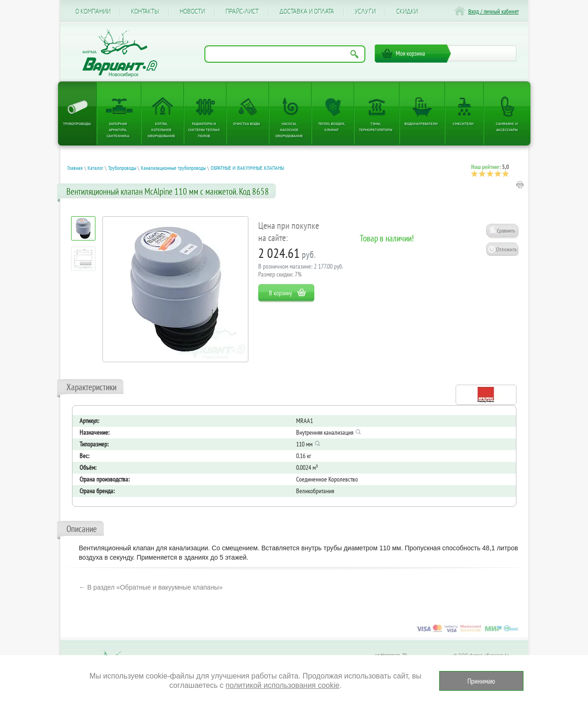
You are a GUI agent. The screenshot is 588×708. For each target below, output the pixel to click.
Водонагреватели (421, 124)
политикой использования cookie (282, 685)
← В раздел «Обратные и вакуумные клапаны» (151, 587)
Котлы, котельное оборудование (162, 130)
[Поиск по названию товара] (285, 54)
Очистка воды (246, 124)
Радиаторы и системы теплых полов (204, 130)
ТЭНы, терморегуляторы (375, 127)
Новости (192, 12)
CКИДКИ (407, 12)
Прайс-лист (242, 12)
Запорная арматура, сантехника (118, 130)
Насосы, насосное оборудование (289, 130)
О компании (93, 12)
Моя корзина (410, 53)
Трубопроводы (77, 124)
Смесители (463, 124)
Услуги (365, 12)
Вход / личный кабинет (494, 11)
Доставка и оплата (307, 12)
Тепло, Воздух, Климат (332, 127)
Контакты (145, 12)
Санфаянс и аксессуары (507, 127)
